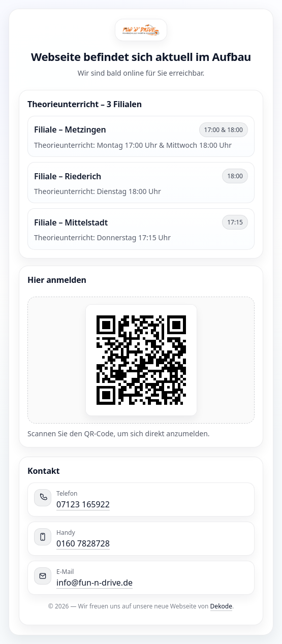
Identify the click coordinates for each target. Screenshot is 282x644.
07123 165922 (83, 504)
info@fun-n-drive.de (95, 583)
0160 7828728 (83, 543)
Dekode (221, 606)
